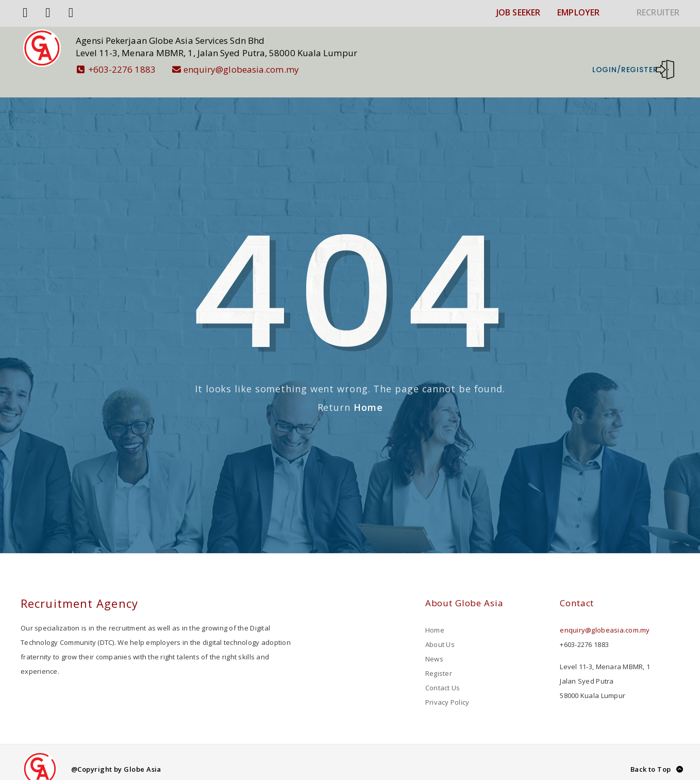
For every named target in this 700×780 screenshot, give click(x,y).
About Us (440, 630)
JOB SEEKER (518, 12)
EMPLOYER (578, 12)
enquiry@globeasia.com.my (249, 69)
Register (439, 659)
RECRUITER (658, 12)
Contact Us (443, 674)
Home (368, 393)
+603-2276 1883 (130, 69)
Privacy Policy (447, 688)
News (434, 645)
